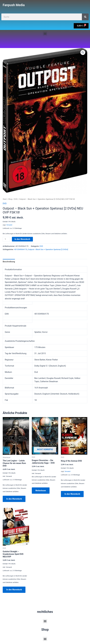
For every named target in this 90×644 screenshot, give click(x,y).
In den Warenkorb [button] (14, 499)
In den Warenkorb (22, 239)
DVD (16, 199)
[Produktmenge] (6, 239)
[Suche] (85, 17)
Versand (9, 225)
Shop (10, 199)
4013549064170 (21, 249)
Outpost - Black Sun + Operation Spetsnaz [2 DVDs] (48, 249)
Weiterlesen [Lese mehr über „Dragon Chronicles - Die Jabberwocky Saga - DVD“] (41, 491)
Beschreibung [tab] (9, 262)
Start (5, 199)
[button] (45, 34)
